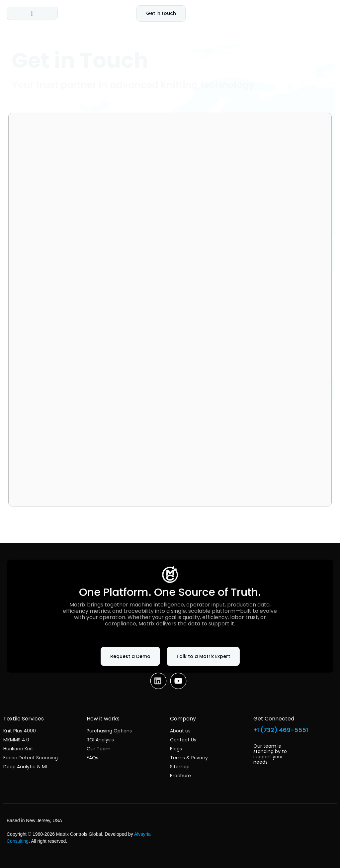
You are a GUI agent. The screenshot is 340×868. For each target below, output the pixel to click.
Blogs (176, 749)
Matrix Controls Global (79, 834)
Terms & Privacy (189, 758)
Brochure (180, 776)
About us (180, 731)
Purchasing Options (109, 731)
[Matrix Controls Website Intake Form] (170, 308)
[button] (32, 13)
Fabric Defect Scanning (31, 758)
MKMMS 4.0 (16, 740)
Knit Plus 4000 (20, 731)
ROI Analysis (100, 740)
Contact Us (183, 740)
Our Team (99, 749)
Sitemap (180, 767)
